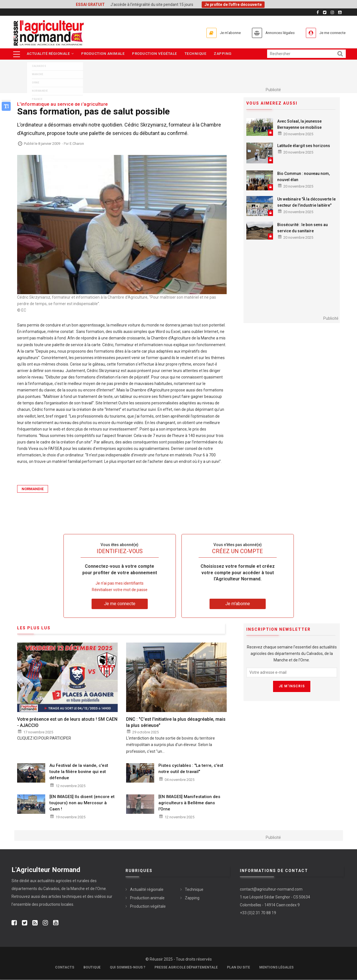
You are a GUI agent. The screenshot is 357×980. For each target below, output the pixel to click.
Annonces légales (271, 33)
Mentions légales (276, 968)
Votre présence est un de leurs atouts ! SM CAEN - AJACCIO (67, 723)
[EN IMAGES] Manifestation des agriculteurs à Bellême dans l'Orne (189, 803)
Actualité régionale (51, 54)
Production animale (104, 54)
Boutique (92, 968)
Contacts (65, 968)
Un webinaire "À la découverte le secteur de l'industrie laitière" (306, 203)
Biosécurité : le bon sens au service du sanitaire (303, 228)
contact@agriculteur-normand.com (271, 889)
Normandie (33, 489)
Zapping (226, 54)
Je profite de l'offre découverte (233, 4)
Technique (198, 54)
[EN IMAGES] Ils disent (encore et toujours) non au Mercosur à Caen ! (82, 803)
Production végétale (156, 54)
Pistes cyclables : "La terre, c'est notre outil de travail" (191, 769)
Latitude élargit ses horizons (304, 146)
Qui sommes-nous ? (128, 968)
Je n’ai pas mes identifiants (120, 584)
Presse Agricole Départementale (186, 968)
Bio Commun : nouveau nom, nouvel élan (303, 177)
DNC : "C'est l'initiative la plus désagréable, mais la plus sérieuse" (176, 723)
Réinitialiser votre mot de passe (120, 590)
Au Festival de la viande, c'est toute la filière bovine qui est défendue (79, 772)
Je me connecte (330, 33)
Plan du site (238, 968)
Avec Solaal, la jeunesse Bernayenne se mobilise (299, 125)
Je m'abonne (215, 33)
